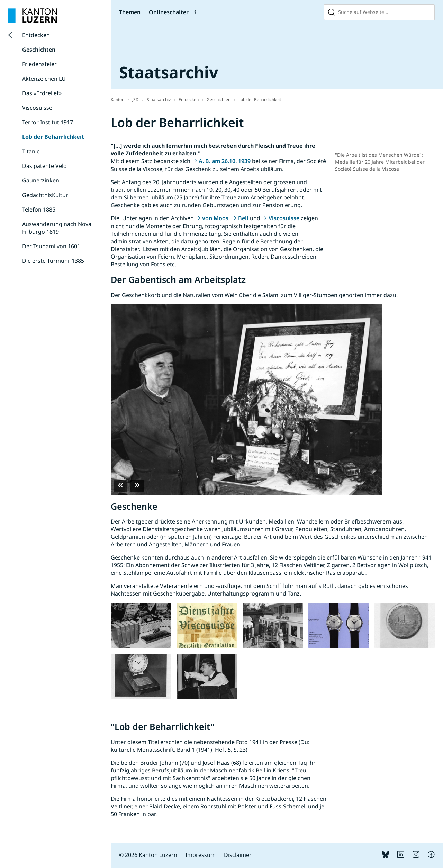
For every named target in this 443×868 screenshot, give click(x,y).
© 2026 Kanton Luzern (148, 855)
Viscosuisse (37, 108)
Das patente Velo (44, 166)
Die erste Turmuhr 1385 (53, 261)
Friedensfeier (39, 64)
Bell (243, 218)
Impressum (201, 855)
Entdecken (36, 35)
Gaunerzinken (41, 180)
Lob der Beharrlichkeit (53, 137)
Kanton (117, 100)
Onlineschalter (169, 12)
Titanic (31, 151)
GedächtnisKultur (45, 195)
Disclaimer (238, 855)
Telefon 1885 (39, 209)
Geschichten (39, 50)
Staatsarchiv (159, 100)
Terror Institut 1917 (48, 122)
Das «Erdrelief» (42, 93)
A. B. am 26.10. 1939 (225, 161)
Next (137, 486)
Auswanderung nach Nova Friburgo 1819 (57, 228)
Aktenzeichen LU (44, 79)
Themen (130, 12)
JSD (135, 100)
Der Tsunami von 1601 (51, 246)
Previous (120, 486)
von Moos (215, 218)
